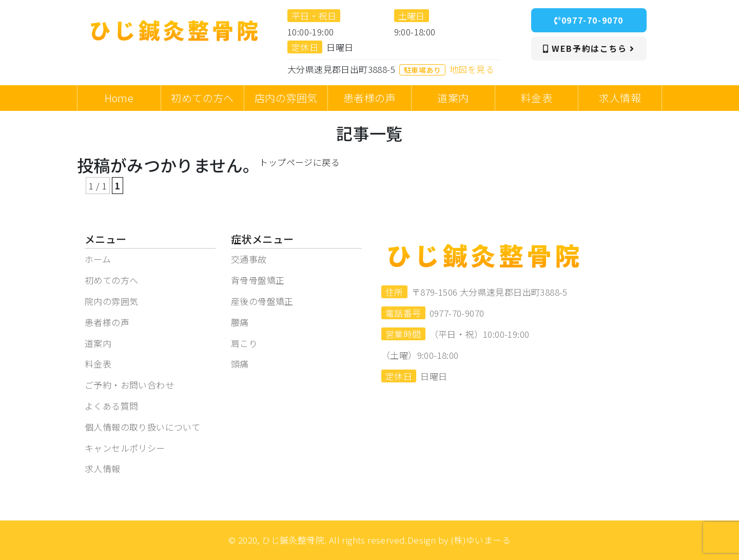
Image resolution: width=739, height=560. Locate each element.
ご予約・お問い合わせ (129, 385)
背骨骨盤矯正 (258, 280)
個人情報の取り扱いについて (142, 427)
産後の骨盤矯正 (262, 301)
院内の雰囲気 (111, 301)
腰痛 (240, 322)
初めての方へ (111, 280)
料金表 (98, 364)
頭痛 (240, 364)
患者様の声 (107, 322)
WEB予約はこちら (589, 48)
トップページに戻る (299, 162)
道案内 (98, 343)
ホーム (98, 259)
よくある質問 (111, 406)
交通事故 (249, 259)
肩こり (244, 343)
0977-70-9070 (589, 20)
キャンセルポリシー (125, 448)
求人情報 (103, 468)
